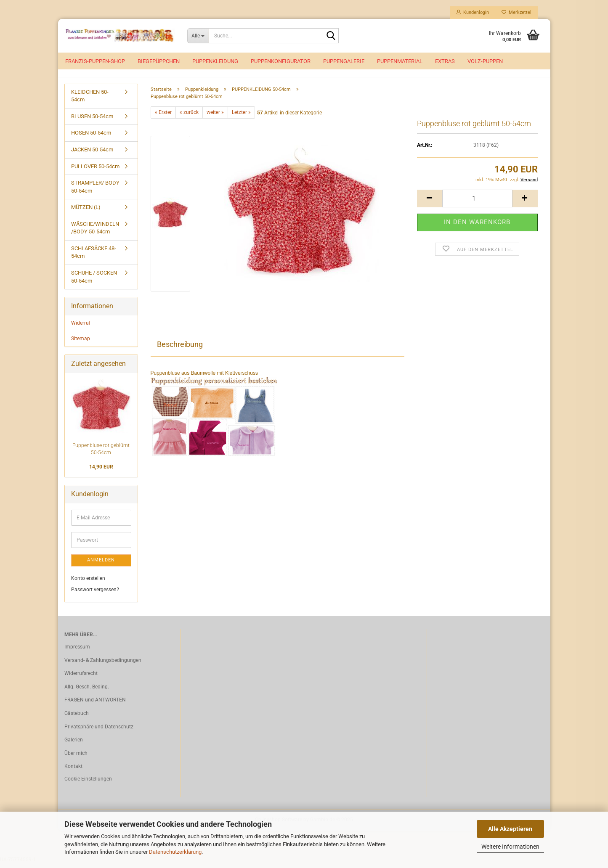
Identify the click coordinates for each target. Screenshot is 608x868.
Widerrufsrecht (81, 678)
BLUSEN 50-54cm (92, 121)
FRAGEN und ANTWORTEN (95, 705)
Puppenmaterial (400, 61)
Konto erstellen (88, 583)
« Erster (163, 117)
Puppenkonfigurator (281, 61)
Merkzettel (516, 12)
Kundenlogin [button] (473, 12)
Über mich (76, 758)
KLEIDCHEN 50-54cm (90, 101)
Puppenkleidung (215, 61)
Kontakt (73, 771)
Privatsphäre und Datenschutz (99, 731)
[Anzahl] (477, 203)
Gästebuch (77, 718)
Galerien (74, 744)
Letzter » (241, 117)
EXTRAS (445, 61)
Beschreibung (180, 349)
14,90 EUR (101, 472)
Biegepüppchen (159, 61)
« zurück (189, 117)
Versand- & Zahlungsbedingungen (103, 665)
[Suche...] (198, 36)
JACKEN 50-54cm (92, 154)
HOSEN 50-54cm (91, 138)
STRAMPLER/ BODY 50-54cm (95, 191)
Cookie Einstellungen (88, 783)
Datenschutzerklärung (175, 852)
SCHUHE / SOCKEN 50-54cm (94, 281)
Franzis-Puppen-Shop (95, 61)
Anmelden (101, 565)
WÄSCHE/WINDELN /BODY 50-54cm (95, 233)
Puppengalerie (344, 61)
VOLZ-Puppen (485, 61)
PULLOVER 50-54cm (95, 171)
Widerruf (81, 328)
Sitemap (81, 343)
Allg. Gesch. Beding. (87, 691)
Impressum (77, 651)
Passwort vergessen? (95, 594)
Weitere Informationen (510, 847)
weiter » (215, 117)
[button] (430, 203)
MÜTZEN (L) (86, 212)
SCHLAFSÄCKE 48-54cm (94, 257)
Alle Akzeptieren (510, 829)
